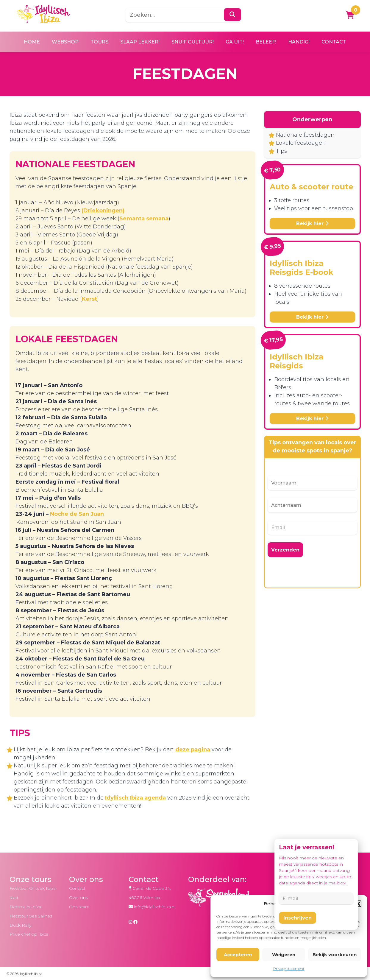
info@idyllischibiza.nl (155, 907)
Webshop (65, 42)
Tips (281, 151)
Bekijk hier (312, 223)
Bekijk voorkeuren (335, 955)
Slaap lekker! (140, 42)
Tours (99, 42)
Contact (334, 42)
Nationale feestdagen (305, 135)
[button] (358, 904)
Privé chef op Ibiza (29, 934)
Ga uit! (235, 42)
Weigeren (284, 955)
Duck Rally (20, 925)
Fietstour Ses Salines (31, 916)
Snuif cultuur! (193, 42)
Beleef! (266, 42)
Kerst (89, 299)
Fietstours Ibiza (25, 907)
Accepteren (238, 955)
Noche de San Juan (77, 514)
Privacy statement (289, 969)
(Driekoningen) (103, 211)
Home (32, 42)
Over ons (78, 898)
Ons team (79, 907)
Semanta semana (144, 219)
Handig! (299, 42)
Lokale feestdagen (301, 143)
